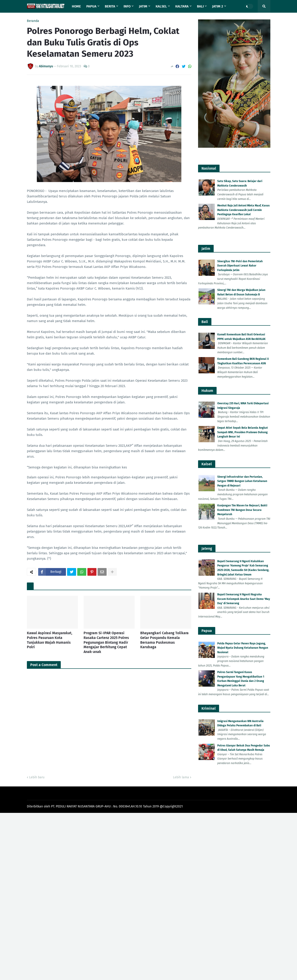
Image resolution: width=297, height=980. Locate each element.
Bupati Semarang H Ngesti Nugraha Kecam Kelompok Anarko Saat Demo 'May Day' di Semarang (244, 599)
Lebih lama (181, 777)
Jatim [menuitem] (143, 6)
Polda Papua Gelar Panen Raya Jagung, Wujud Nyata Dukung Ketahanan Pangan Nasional (243, 648)
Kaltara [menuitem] (182, 6)
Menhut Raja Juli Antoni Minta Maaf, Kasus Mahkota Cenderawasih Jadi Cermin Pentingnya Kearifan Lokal (243, 210)
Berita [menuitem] (110, 6)
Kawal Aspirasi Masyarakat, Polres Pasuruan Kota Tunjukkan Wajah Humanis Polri (50, 640)
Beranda (33, 21)
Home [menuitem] (76, 6)
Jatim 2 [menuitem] (218, 6)
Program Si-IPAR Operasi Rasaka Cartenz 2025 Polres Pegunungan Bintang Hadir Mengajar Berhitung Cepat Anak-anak (106, 642)
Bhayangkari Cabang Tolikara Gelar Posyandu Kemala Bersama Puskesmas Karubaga (164, 640)
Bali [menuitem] (200, 6)
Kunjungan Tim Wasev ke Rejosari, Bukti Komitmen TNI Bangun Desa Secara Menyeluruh (242, 510)
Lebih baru (37, 777)
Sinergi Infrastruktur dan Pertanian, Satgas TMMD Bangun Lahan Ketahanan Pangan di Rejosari (242, 481)
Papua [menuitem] (91, 6)
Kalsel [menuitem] (161, 6)
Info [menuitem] (127, 6)
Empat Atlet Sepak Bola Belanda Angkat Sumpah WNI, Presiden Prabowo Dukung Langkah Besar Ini (243, 432)
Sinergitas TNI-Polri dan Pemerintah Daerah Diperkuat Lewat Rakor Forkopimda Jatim (240, 266)
